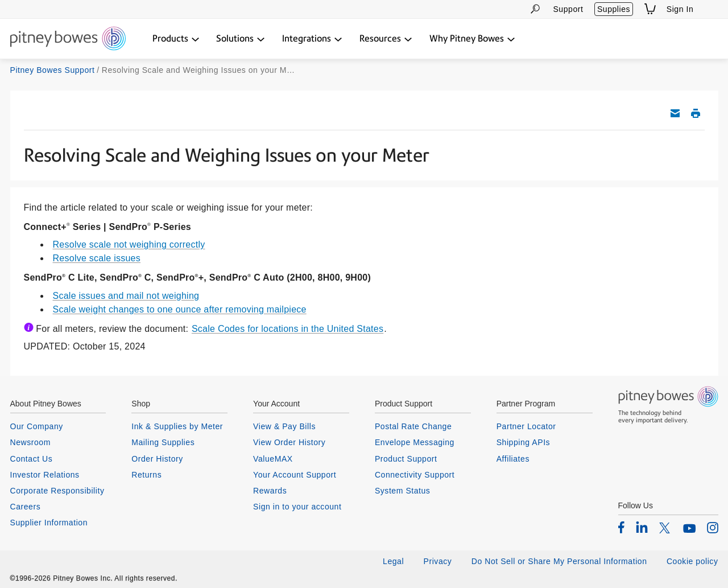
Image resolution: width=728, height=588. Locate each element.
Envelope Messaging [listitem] (415, 442)
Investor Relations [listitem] (45, 475)
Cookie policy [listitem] (692, 561)
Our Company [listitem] (37, 426)
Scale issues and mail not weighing (126, 296)
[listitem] (621, 527)
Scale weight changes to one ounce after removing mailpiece (180, 309)
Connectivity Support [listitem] (415, 475)
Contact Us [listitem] (32, 459)
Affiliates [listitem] (513, 459)
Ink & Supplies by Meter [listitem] (177, 426)
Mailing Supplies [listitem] (163, 442)
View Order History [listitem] (289, 442)
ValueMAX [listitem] (273, 459)
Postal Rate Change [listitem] (413, 426)
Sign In (680, 9)
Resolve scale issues (97, 258)
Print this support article (696, 113)
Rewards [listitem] (270, 491)
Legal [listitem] (393, 561)
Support (568, 9)
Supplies (614, 9)
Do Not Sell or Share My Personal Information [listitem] (559, 561)
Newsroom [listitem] (30, 442)
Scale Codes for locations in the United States (288, 329)
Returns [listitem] (146, 475)
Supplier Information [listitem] (49, 523)
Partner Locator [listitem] (526, 426)
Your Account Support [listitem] (295, 475)
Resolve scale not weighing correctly (129, 244)
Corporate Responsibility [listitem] (57, 491)
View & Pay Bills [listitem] (284, 426)
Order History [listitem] (157, 459)
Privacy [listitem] (438, 561)
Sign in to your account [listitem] (297, 507)
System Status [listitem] (403, 491)
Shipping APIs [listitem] (523, 442)
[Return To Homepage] (68, 39)
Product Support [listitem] (406, 459)
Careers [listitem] (26, 507)
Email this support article (675, 113)
